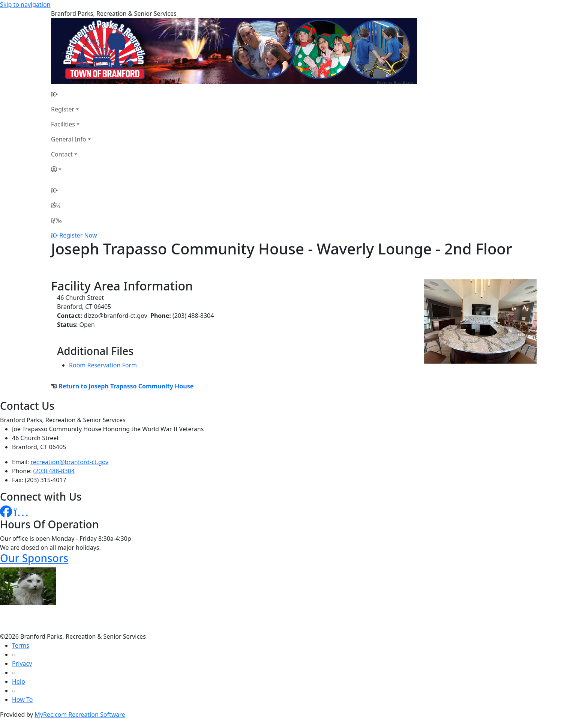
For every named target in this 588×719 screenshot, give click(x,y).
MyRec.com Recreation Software (80, 714)
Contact (62, 154)
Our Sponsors (34, 558)
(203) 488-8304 (54, 471)
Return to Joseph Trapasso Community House (126, 386)
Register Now (78, 235)
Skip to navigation (25, 5)
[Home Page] (71, 94)
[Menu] (56, 220)
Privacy (22, 663)
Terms (21, 645)
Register (63, 109)
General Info (69, 139)
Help (19, 681)
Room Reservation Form (103, 365)
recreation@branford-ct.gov (70, 462)
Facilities (63, 124)
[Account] (71, 169)
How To (22, 699)
